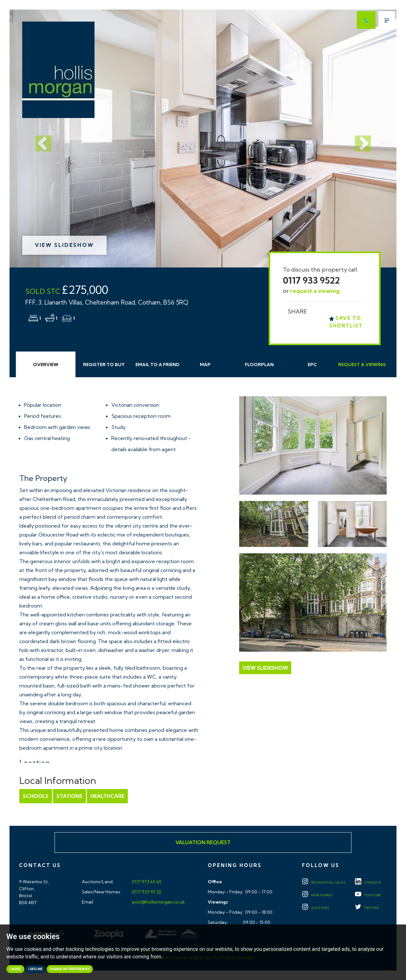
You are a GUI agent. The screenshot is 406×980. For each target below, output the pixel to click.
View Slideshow (64, 245)
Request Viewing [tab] (362, 365)
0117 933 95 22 (146, 892)
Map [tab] (205, 365)
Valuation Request (203, 842)
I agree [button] (15, 969)
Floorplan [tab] (259, 365)
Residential (324, 882)
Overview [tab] (46, 365)
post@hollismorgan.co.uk (158, 902)
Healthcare (107, 796)
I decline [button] (35, 969)
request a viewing (315, 291)
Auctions (316, 908)
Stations (69, 796)
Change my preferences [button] (70, 969)
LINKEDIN (368, 882)
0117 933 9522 (311, 280)
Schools (36, 796)
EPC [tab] (312, 365)
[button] (39, 138)
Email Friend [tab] (157, 365)
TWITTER (367, 908)
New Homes (317, 895)
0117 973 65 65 (146, 882)
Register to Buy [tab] (104, 365)
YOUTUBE (368, 895)
